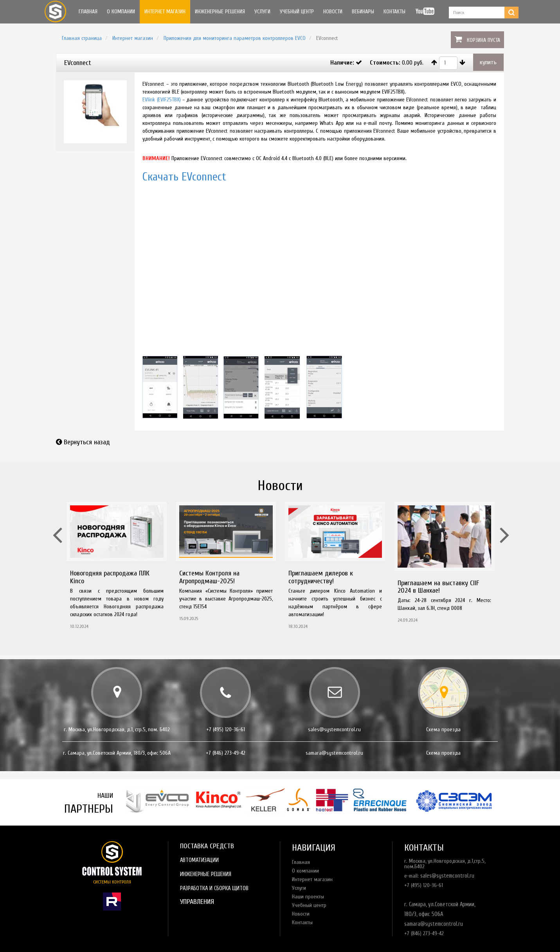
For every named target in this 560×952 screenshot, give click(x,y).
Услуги (262, 12)
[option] (117, 568)
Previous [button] (56, 525)
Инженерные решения (220, 12)
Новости (333, 12)
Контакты (394, 12)
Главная (88, 12)
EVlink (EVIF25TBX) (161, 100)
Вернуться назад (87, 442)
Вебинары (363, 12)
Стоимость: (385, 63)
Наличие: (342, 63)
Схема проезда (443, 729)
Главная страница (82, 38)
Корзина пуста (483, 40)
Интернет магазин (165, 12)
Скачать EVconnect (184, 177)
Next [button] (504, 525)
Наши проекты (308, 897)
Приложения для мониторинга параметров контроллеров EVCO (235, 38)
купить (488, 62)
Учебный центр (297, 12)
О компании (121, 12)
